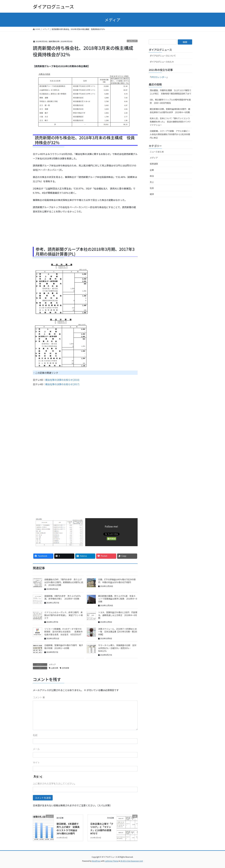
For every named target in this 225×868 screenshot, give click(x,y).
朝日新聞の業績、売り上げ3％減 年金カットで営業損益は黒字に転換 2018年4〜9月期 (118, 599)
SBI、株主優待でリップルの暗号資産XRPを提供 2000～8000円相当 (170, 101)
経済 (152, 194)
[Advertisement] (56, 232)
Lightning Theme (112, 861)
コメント (39, 697)
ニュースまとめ (157, 152)
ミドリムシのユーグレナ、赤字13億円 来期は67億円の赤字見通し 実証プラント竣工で (64, 615)
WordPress (96, 861)
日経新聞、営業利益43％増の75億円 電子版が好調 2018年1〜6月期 (64, 647)
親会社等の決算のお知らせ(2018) (62, 380)
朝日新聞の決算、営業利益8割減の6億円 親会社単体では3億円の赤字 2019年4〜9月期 (170, 111)
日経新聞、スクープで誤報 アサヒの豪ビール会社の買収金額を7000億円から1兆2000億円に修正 (170, 134)
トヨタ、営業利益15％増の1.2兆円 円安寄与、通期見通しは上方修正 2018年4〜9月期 (118, 615)
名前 (35, 735)
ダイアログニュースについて (163, 56)
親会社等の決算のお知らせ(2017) (62, 384)
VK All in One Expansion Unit (132, 861)
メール (36, 749)
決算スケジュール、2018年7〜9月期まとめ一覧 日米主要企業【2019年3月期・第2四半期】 (118, 632)
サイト (36, 763)
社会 (152, 188)
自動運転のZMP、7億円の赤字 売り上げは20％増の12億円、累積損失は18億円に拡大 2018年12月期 (64, 582)
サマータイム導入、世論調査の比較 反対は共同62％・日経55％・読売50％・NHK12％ (117, 648)
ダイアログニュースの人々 (162, 62)
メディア (132, 41)
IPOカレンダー (159, 77)
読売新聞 (66, 668)
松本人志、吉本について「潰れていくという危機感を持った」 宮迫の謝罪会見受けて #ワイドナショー (170, 122)
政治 (152, 176)
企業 (152, 170)
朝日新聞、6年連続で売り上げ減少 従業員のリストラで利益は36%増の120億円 (68, 829)
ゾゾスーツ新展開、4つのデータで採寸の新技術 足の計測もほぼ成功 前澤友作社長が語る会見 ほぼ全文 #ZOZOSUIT (63, 632)
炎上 (152, 182)
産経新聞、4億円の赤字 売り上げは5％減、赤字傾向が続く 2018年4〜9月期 (63, 597)
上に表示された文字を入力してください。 (55, 783)
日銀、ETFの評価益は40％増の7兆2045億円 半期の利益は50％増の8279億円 (117, 581)
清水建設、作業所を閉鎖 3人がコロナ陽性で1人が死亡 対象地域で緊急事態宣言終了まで (170, 92)
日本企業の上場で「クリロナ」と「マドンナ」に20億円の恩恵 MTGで (102, 829)
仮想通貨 (154, 164)
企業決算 (55, 668)
